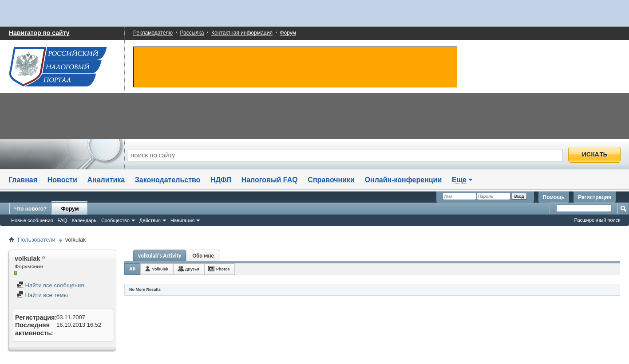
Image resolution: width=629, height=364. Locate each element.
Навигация (182, 220)
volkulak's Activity (160, 256)
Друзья (192, 269)
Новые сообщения (32, 220)
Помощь (554, 197)
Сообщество (115, 220)
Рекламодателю (153, 33)
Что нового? (30, 209)
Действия (150, 220)
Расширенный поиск (597, 220)
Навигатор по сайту (39, 33)
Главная (23, 180)
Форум (288, 33)
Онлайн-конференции (404, 180)
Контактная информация (242, 33)
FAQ (62, 220)
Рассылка (192, 33)
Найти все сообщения (50, 285)
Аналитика (106, 180)
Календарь (84, 220)
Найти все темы (42, 295)
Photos (223, 269)
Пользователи (37, 240)
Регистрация (595, 197)
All (132, 269)
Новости (62, 180)
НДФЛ (221, 180)
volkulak (160, 269)
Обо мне (204, 256)
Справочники (331, 180)
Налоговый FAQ (270, 180)
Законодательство (168, 180)
